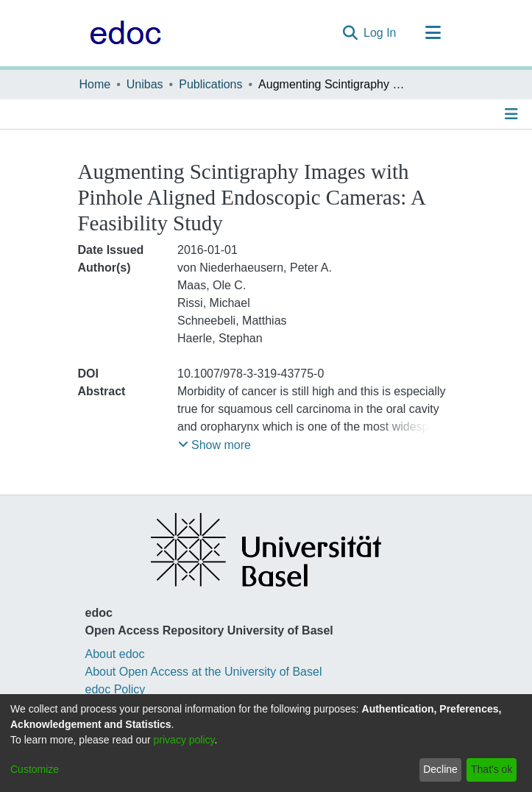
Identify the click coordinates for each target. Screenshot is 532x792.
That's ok (492, 769)
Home (95, 84)
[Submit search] (350, 33)
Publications (210, 84)
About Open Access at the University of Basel (204, 672)
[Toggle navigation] (433, 33)
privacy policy (184, 740)
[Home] (122, 33)
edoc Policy (116, 689)
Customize (35, 769)
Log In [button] (380, 33)
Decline (440, 769)
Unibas (145, 84)
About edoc (115, 654)
